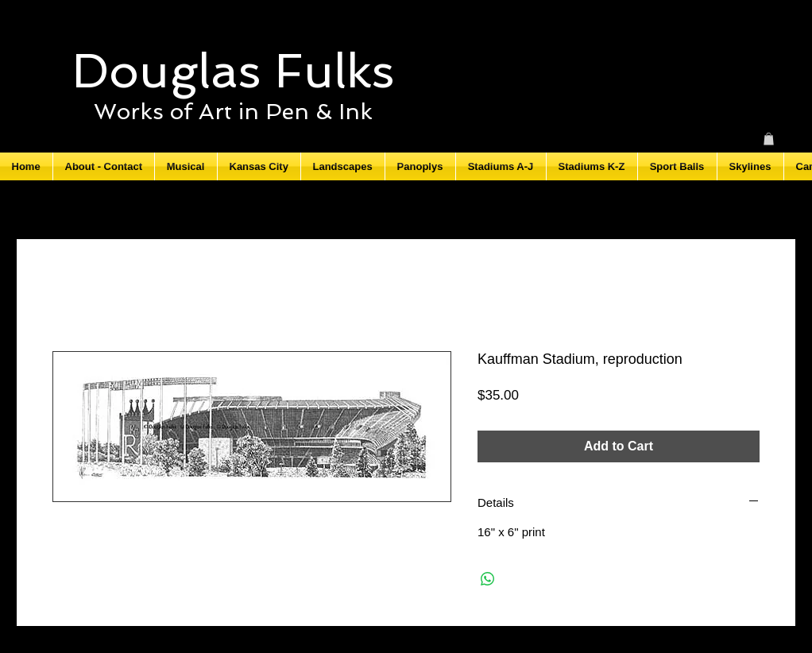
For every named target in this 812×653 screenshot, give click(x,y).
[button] (769, 139)
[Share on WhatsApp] (488, 579)
